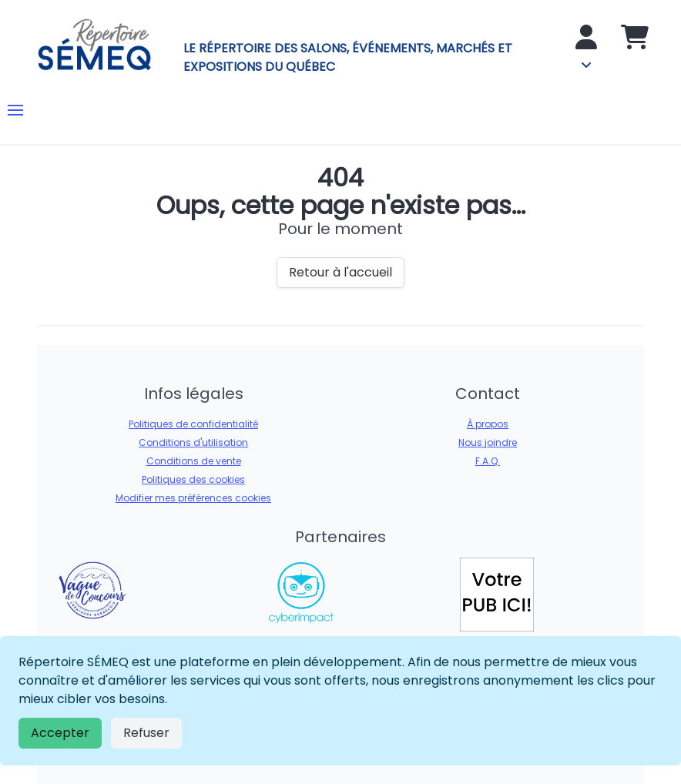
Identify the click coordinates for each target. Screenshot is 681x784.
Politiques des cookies (193, 479)
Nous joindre (488, 442)
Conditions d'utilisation (193, 442)
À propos (488, 424)
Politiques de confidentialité (193, 424)
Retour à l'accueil (340, 272)
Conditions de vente (194, 461)
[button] (15, 110)
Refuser (146, 733)
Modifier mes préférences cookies (193, 498)
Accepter (60, 733)
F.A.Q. (488, 461)
